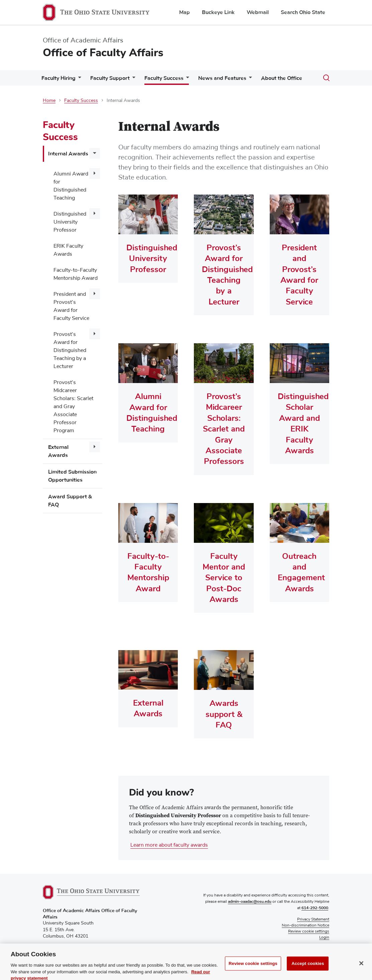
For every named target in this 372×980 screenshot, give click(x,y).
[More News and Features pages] (249, 80)
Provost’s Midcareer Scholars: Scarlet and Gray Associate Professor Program (73, 406)
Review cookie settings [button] (309, 932)
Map (184, 12)
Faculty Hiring (58, 78)
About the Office (282, 78)
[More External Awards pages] (95, 447)
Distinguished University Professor (70, 222)
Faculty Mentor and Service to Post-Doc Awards (224, 578)
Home (49, 101)
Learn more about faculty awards (169, 845)
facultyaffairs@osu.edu (67, 954)
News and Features (222, 78)
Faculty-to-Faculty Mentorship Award (76, 274)
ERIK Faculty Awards (68, 250)
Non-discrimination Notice (305, 926)
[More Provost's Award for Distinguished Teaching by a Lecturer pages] (95, 334)
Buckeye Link (218, 12)
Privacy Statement (313, 920)
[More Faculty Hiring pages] (78, 80)
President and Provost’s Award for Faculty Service (71, 306)
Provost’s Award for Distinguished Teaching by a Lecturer (70, 350)
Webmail (258, 12)
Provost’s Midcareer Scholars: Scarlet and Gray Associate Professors (224, 429)
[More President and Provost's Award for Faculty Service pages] (95, 294)
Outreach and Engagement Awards (299, 572)
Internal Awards (68, 154)
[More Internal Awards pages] (95, 153)
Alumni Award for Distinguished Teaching (71, 186)
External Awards (58, 451)
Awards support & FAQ (224, 714)
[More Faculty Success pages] (186, 80)
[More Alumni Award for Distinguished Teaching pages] (95, 173)
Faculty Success (164, 78)
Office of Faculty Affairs (103, 53)
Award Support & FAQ (70, 501)
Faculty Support (110, 78)
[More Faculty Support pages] (132, 80)
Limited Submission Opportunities (72, 476)
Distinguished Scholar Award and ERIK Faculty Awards (299, 423)
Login (324, 938)
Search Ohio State (303, 12)
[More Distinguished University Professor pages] (95, 214)
